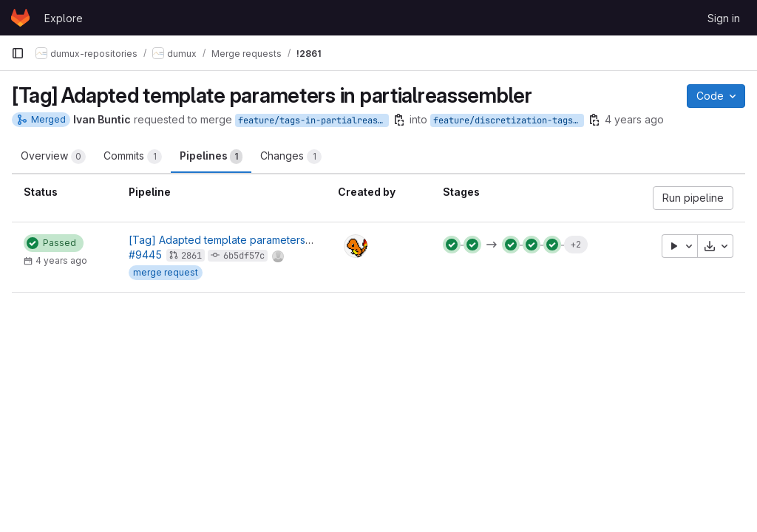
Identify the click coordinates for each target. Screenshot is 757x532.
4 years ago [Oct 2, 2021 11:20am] (634, 119)
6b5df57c (244, 256)
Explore (64, 18)
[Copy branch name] (399, 120)
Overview (53, 157)
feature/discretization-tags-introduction (509, 120)
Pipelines (211, 157)
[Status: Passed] (54, 243)
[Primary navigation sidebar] (18, 53)
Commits (133, 157)
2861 (191, 256)
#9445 (145, 255)
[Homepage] (20, 18)
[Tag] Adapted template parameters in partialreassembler (270, 240)
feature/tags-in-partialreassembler (313, 120)
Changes (291, 157)
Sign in (724, 18)
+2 (576, 244)
